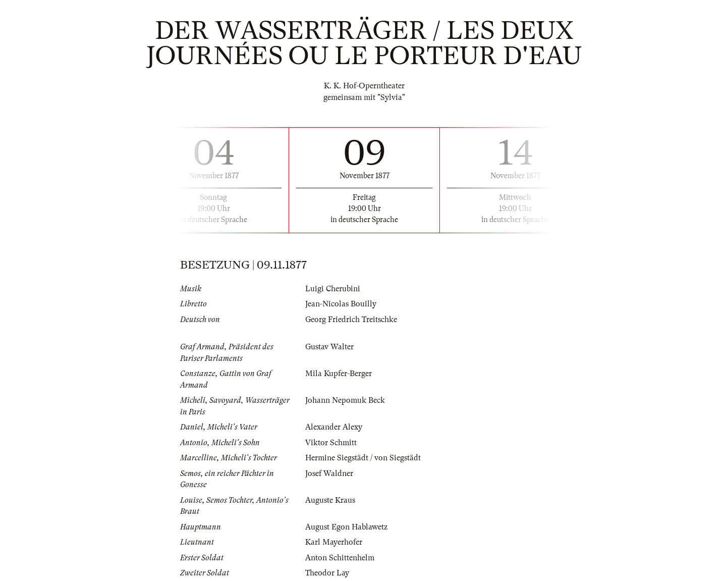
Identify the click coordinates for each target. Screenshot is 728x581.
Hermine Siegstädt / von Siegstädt (363, 458)
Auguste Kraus (330, 500)
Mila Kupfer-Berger (339, 374)
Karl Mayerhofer (334, 542)
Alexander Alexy (334, 427)
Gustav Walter (329, 347)
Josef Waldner (329, 473)
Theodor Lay (327, 573)
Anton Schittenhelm (340, 558)
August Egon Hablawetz (346, 527)
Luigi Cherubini (333, 289)
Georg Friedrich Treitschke (351, 320)
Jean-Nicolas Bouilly (341, 304)
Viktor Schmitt (331, 443)
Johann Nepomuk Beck (345, 400)
